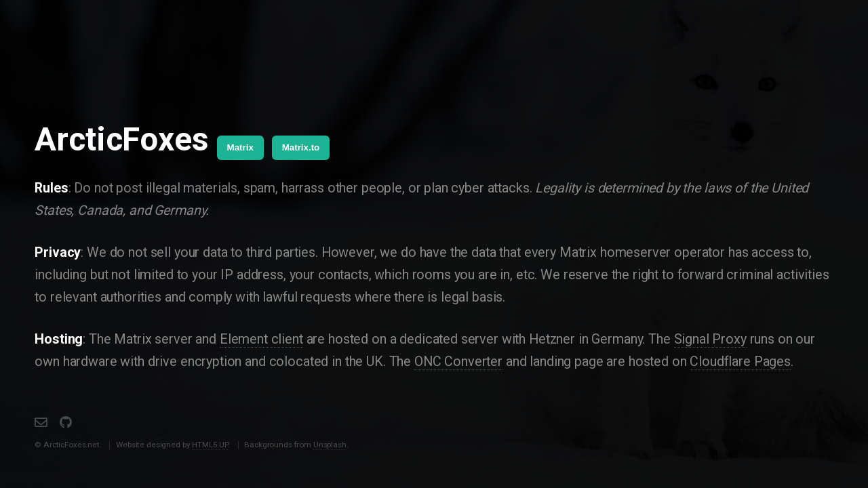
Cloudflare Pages (740, 362)
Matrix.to (301, 147)
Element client (261, 339)
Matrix (240, 147)
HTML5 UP (210, 445)
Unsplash (330, 445)
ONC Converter (458, 362)
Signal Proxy (710, 339)
